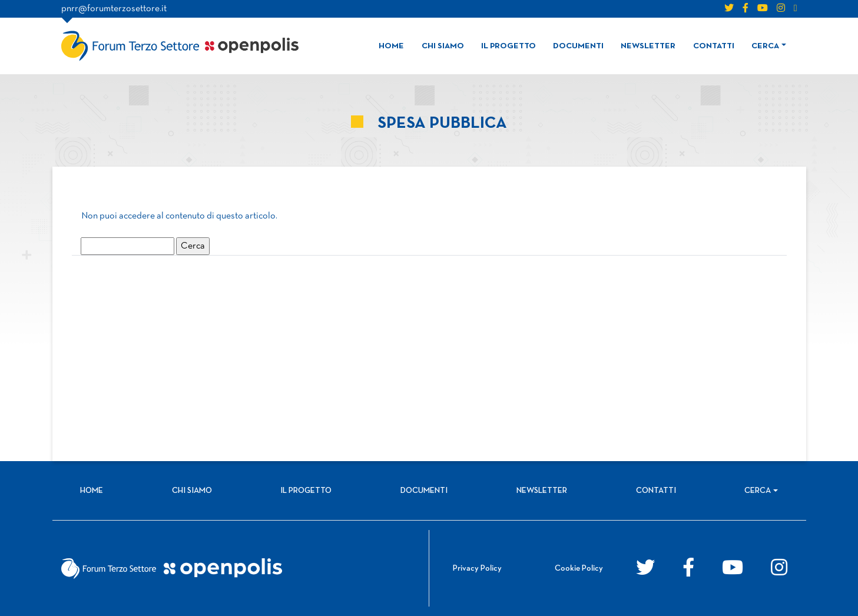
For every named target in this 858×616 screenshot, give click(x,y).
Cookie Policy (579, 569)
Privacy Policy (477, 569)
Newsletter (648, 46)
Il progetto (508, 46)
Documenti (578, 46)
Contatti (714, 46)
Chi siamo (443, 46)
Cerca (765, 46)
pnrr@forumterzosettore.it (114, 9)
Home (391, 46)
